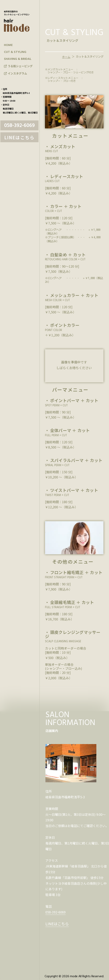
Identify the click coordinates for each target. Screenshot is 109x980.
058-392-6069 (19, 126)
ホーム (66, 57)
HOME (8, 45)
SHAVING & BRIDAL (18, 59)
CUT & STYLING (15, 52)
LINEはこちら (20, 137)
